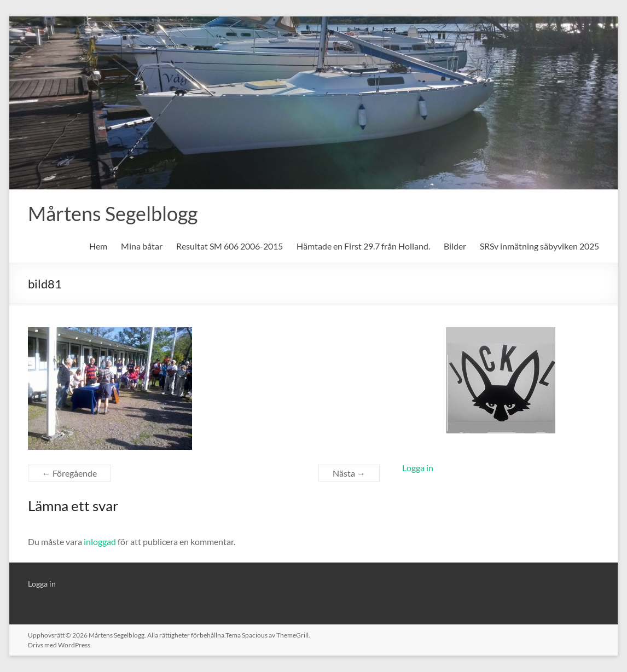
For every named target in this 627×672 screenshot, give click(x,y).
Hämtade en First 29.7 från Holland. (363, 246)
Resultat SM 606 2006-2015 (230, 246)
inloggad (100, 541)
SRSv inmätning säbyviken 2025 (539, 246)
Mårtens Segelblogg (113, 213)
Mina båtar (142, 246)
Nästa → (349, 473)
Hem (98, 246)
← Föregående (69, 473)
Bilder (455, 246)
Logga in (418, 468)
